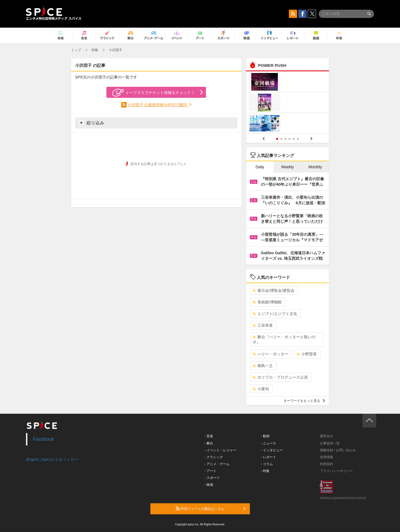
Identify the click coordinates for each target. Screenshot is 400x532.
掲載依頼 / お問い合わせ (338, 450)
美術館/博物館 (267, 302)
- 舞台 (209, 443)
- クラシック (214, 457)
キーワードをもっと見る (304, 401)
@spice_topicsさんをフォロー (52, 459)
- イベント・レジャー (220, 450)
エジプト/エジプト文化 (275, 314)
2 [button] (281, 139)
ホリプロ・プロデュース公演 (280, 377)
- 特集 (265, 471)
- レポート (269, 457)
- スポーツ (212, 478)
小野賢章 (307, 354)
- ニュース (269, 443)
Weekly (287, 167)
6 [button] (298, 139)
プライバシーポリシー (336, 471)
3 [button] (285, 139)
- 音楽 (209, 436)
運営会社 (326, 436)
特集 (95, 50)
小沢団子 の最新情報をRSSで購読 (158, 105)
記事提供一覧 (330, 443)
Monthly (315, 167)
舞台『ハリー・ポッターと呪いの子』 (284, 340)
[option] (288, 103)
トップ (76, 50)
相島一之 (263, 366)
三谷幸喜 (263, 325)
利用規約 (326, 464)
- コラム (267, 464)
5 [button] (294, 139)
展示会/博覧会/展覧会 (274, 290)
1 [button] (277, 139)
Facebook (44, 439)
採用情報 (326, 457)
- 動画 (265, 436)
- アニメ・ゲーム (217, 464)
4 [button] (290, 139)
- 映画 (209, 485)
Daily (260, 167)
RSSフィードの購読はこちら (211, 509)
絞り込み (91, 123)
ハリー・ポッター (270, 354)
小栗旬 (261, 389)
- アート (211, 471)
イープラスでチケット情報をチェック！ (154, 93)
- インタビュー (272, 450)
